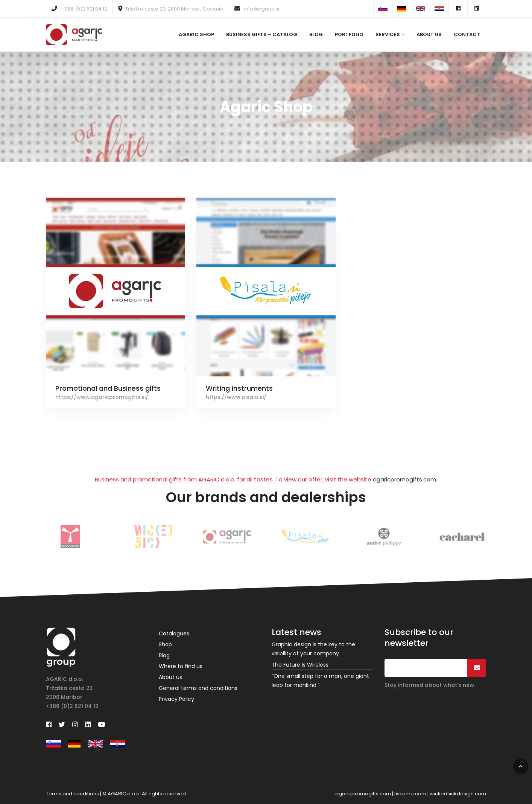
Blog (316, 34)
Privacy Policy (176, 699)
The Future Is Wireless (300, 665)
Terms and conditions (72, 794)
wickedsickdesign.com (458, 794)
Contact (467, 34)
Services (390, 34)
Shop (165, 644)
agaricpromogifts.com (404, 479)
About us (429, 34)
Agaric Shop (196, 34)
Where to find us (181, 666)
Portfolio (349, 34)
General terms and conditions (198, 688)
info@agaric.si (257, 9)
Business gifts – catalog (262, 34)
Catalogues (174, 633)
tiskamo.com (410, 794)
